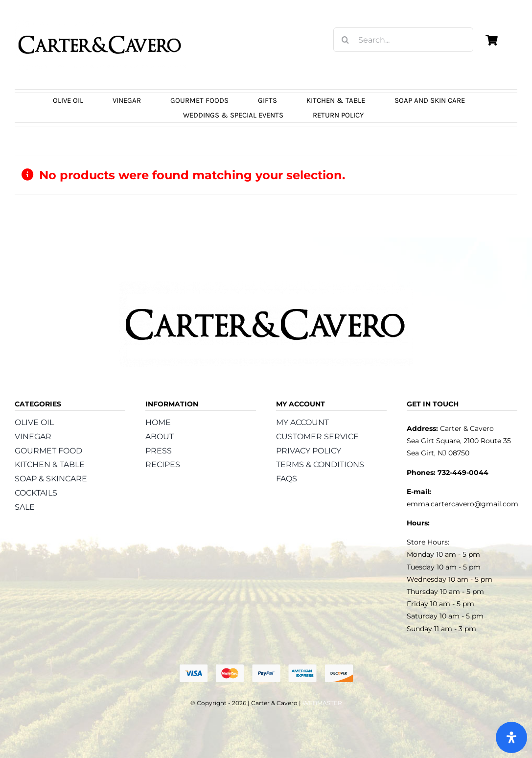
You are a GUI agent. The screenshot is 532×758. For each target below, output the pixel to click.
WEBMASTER (322, 703)
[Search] (346, 40)
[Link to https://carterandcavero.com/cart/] (491, 40)
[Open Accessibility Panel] (511, 737)
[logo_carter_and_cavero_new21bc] (100, 23)
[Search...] (403, 40)
